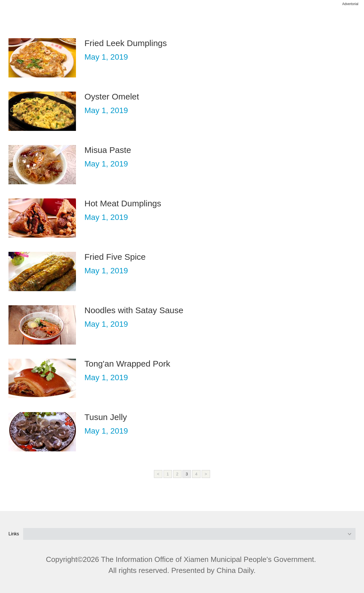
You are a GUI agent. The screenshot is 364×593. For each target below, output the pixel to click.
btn (345, 19)
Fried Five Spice (115, 257)
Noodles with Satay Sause (134, 310)
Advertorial (350, 4)
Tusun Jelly (106, 417)
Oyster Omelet (112, 97)
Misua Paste (108, 150)
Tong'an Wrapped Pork (127, 364)
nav (19, 19)
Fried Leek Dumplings (126, 43)
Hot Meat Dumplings (123, 203)
